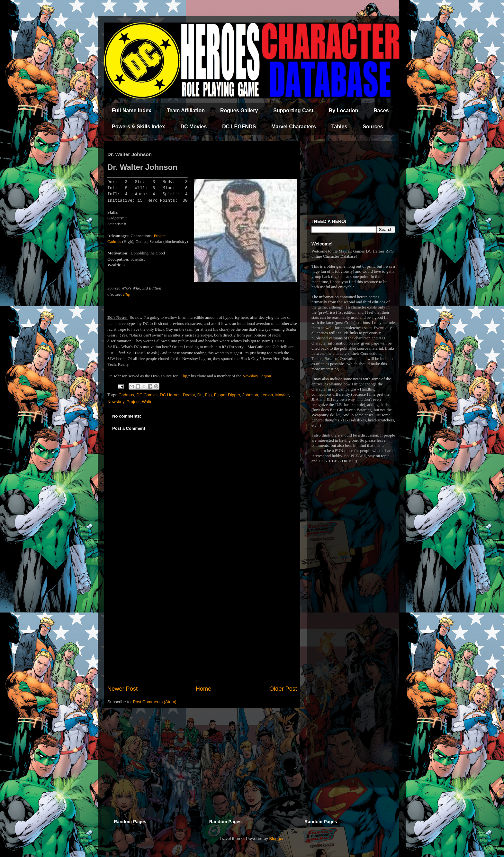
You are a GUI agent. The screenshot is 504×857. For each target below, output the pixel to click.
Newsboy (116, 402)
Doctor (189, 395)
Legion (267, 395)
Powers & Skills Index (138, 127)
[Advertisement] (202, 631)
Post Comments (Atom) (155, 702)
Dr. (200, 395)
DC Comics (147, 395)
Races (381, 111)
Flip (127, 294)
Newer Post (122, 689)
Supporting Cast (293, 111)
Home (204, 689)
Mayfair (282, 395)
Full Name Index (132, 111)
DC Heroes (170, 395)
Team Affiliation (186, 111)
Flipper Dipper (227, 395)
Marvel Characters (294, 127)
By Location (344, 111)
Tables (339, 127)
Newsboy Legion (257, 376)
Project (133, 402)
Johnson (250, 395)
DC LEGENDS (239, 127)
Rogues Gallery (239, 111)
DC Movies (194, 127)
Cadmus (126, 395)
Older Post (283, 689)
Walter (148, 402)
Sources (373, 127)
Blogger (276, 839)
